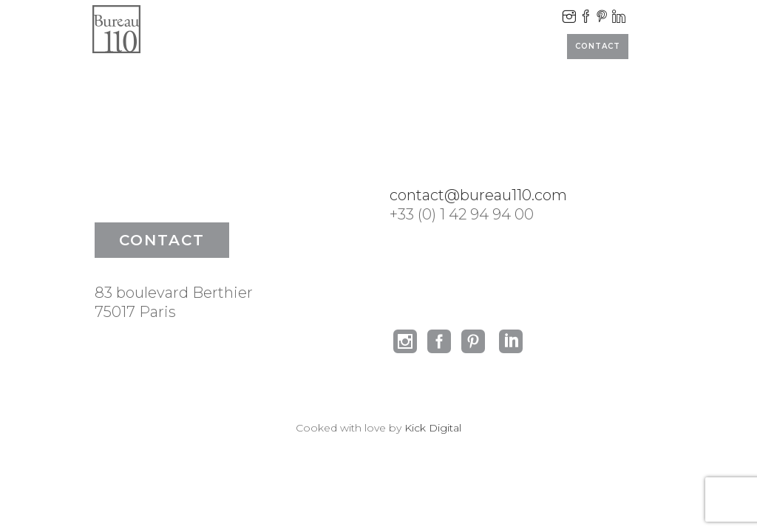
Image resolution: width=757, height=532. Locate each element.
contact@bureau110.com (478, 195)
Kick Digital (433, 428)
